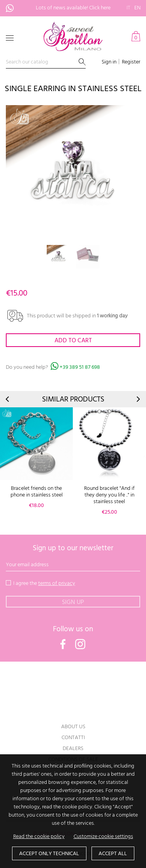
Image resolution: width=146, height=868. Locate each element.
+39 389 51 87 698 (14, 8)
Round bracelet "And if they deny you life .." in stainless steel (109, 495)
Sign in (109, 62)
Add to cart (73, 341)
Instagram (80, 644)
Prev (8, 399)
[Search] (46, 63)
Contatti (73, 738)
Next (138, 399)
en (137, 8)
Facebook (63, 644)
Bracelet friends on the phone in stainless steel (37, 492)
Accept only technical (49, 854)
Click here (100, 8)
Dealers (73, 749)
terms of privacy (57, 584)
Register (131, 62)
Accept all (113, 854)
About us (73, 727)
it (128, 8)
